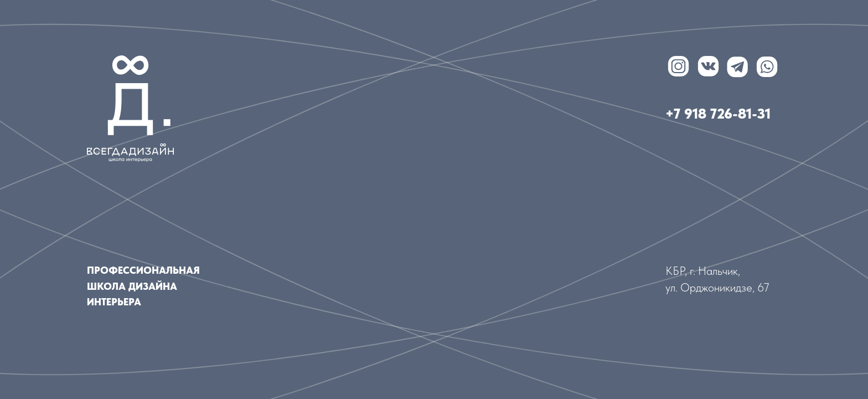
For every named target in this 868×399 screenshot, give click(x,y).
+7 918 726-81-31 (718, 114)
